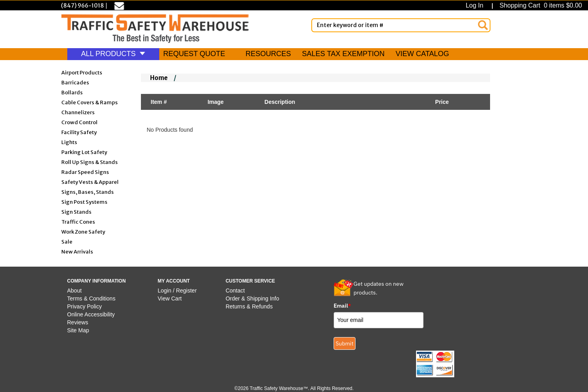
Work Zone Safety (83, 231)
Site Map (78, 330)
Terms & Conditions (91, 298)
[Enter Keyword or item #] (401, 25)
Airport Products (82, 72)
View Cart (170, 298)
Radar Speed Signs (85, 172)
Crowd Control (79, 122)
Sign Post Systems (84, 202)
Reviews (78, 322)
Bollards (72, 92)
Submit (345, 343)
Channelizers (78, 112)
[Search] (483, 25)
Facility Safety (79, 132)
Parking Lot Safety (84, 152)
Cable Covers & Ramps (90, 102)
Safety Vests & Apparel (90, 182)
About (75, 291)
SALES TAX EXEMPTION (343, 54)
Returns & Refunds (249, 306)
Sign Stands (76, 212)
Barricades (75, 82)
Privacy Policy (85, 306)
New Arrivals (77, 251)
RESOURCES (268, 54)
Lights (69, 142)
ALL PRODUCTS (113, 54)
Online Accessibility (91, 314)
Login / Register (177, 291)
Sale (67, 241)
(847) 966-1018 (82, 6)
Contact (235, 291)
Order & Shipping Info (253, 298)
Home (159, 78)
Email (342, 306)
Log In (476, 5)
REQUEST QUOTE (194, 54)
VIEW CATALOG (422, 54)
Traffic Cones (78, 221)
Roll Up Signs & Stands (90, 162)
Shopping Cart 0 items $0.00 (540, 5)
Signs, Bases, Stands (88, 192)
